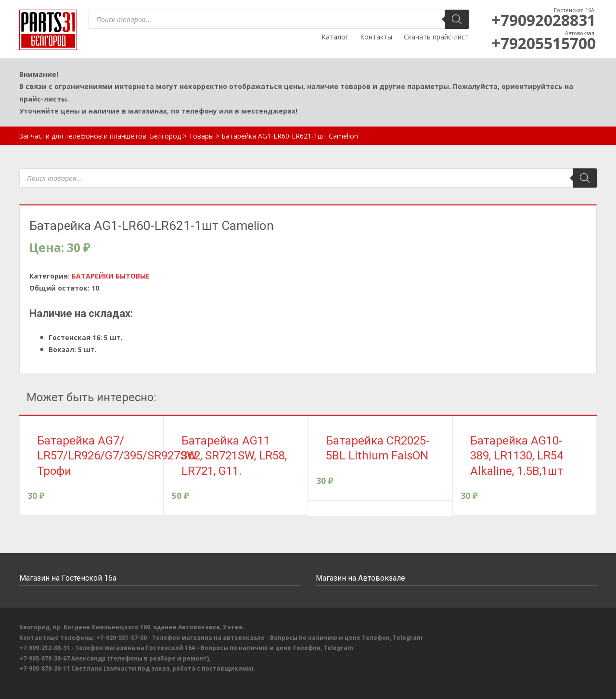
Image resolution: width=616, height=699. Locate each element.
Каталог (335, 37)
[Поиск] (457, 19)
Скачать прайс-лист (436, 37)
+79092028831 (544, 20)
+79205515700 (544, 43)
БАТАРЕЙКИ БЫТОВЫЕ (111, 276)
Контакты (376, 37)
